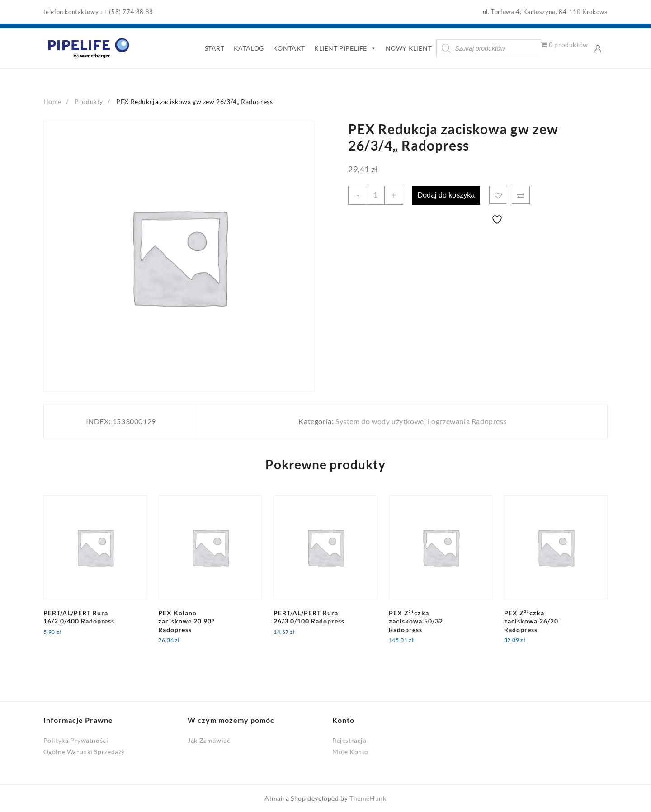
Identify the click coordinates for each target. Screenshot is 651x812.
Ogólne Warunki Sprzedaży (84, 752)
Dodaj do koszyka (446, 195)
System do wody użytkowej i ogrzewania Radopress (421, 421)
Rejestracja (349, 740)
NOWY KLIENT (409, 48)
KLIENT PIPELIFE (345, 48)
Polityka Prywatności (76, 740)
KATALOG (249, 48)
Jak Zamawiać (209, 740)
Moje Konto (350, 752)
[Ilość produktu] (376, 195)
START (215, 48)
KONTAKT (289, 48)
